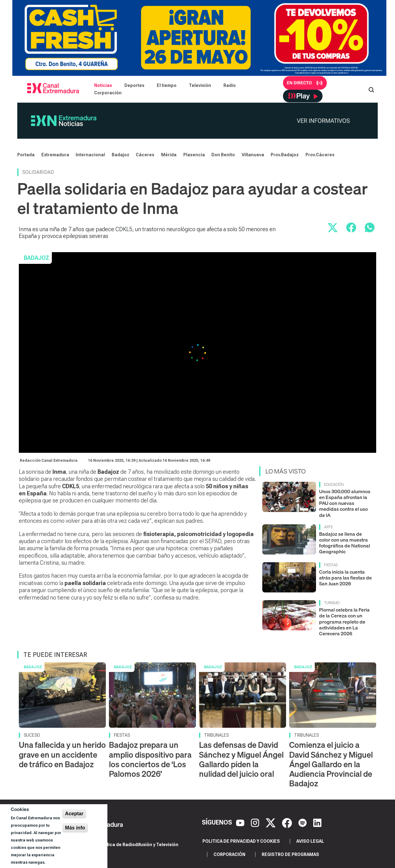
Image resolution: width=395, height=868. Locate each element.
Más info (75, 828)
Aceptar (74, 814)
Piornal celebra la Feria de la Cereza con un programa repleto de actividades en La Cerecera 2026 (344, 622)
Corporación (108, 93)
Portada (26, 155)
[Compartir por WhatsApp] (370, 227)
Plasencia (194, 155)
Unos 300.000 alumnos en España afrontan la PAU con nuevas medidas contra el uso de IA (345, 503)
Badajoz (121, 155)
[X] (271, 822)
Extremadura (55, 155)
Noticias (103, 85)
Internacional (90, 155)
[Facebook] (288, 822)
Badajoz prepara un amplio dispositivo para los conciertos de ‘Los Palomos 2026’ (150, 759)
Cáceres (145, 155)
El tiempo (167, 85)
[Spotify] (303, 822)
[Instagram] (256, 822)
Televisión (200, 85)
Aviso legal (310, 841)
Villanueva (253, 155)
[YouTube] (241, 822)
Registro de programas (290, 854)
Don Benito (223, 155)
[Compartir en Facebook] (351, 227)
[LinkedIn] (317, 822)
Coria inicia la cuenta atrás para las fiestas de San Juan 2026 (345, 578)
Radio (230, 85)
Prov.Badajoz (285, 155)
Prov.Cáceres (320, 155)
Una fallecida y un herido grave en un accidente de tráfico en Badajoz (62, 754)
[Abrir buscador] (371, 89)
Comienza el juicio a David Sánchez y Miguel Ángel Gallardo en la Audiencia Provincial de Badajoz (331, 764)
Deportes (134, 85)
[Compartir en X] (333, 227)
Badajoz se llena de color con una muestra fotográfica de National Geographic (345, 543)
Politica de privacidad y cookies (241, 841)
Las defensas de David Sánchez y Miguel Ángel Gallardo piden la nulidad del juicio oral (241, 759)
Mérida (169, 155)
